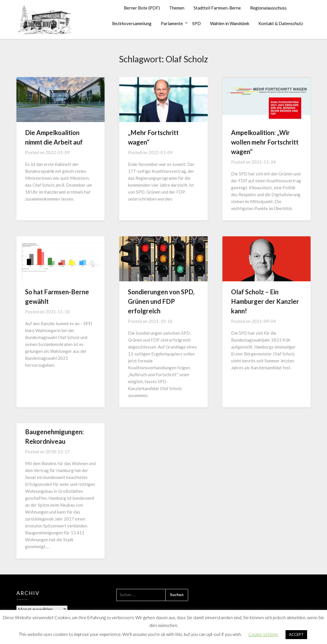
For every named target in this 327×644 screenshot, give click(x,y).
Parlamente (172, 23)
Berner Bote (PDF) (142, 8)
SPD (196, 23)
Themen (177, 8)
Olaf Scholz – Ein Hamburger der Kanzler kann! (265, 301)
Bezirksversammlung (132, 23)
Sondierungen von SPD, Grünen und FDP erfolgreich (161, 301)
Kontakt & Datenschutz (281, 23)
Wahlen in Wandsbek (230, 23)
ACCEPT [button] (296, 634)
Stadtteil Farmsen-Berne (217, 8)
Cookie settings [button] (263, 634)
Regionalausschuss (268, 8)
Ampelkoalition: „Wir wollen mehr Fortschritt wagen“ (265, 142)
